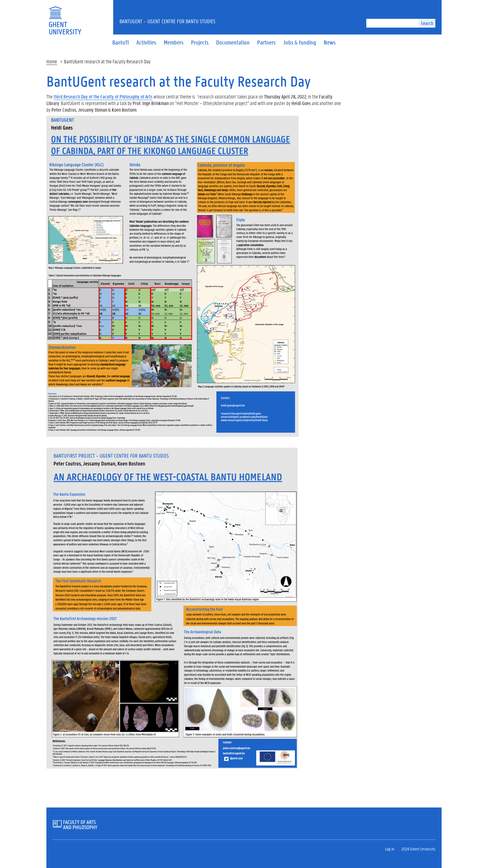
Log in (390, 849)
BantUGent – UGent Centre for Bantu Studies (167, 21)
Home (52, 61)
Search (427, 23)
